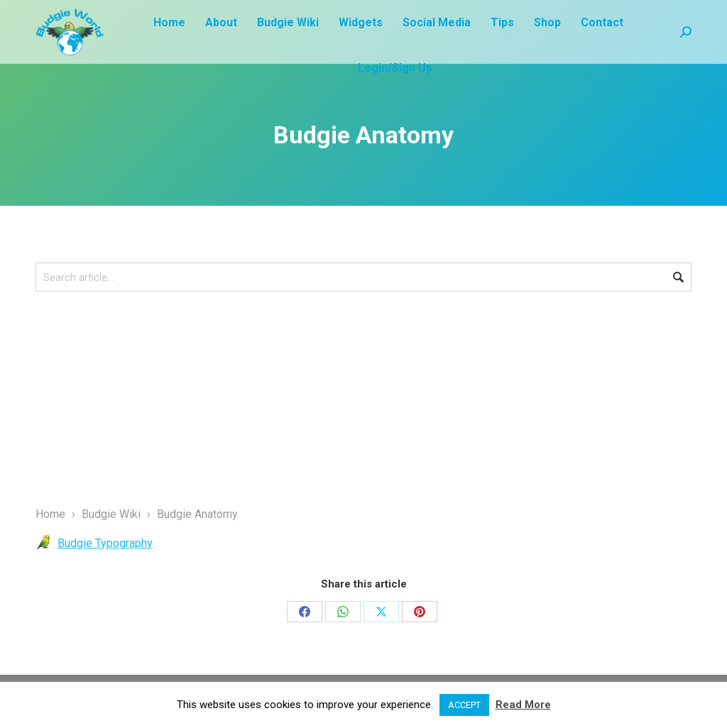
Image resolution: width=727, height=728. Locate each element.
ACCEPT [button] (464, 705)
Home (50, 514)
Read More (523, 705)
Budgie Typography (105, 543)
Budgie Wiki (111, 514)
